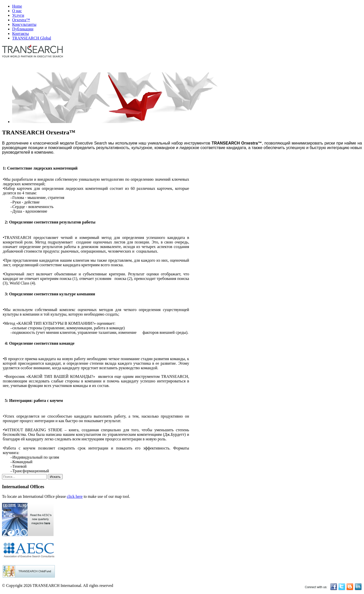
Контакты (20, 34)
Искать (55, 477)
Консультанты (24, 24)
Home (17, 6)
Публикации (23, 29)
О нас (17, 11)
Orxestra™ (21, 20)
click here (75, 496)
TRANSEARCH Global (32, 38)
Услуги (18, 15)
